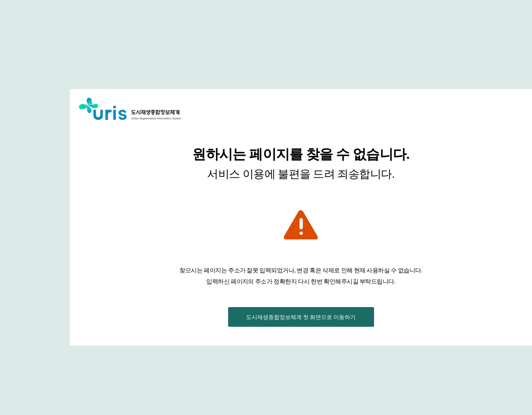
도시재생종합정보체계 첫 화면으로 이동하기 (301, 317)
